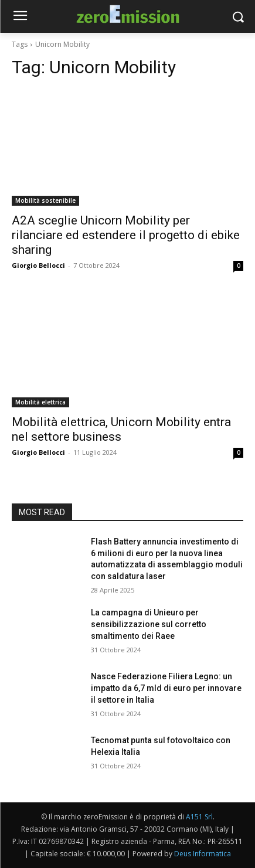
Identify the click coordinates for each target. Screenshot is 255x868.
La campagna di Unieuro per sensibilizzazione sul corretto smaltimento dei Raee (149, 624)
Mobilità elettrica (40, 402)
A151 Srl (199, 817)
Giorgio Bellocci (38, 265)
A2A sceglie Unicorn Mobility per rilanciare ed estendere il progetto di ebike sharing (126, 235)
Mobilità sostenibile (45, 200)
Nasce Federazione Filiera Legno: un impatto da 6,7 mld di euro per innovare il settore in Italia (166, 688)
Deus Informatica (203, 854)
